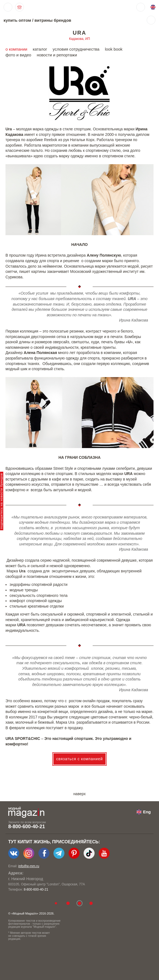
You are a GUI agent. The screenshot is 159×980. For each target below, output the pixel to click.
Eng (147, 812)
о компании (16, 49)
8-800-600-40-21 (27, 827)
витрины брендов (53, 20)
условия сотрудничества (76, 49)
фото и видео (18, 55)
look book (114, 49)
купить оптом (17, 20)
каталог (40, 49)
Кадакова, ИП (79, 39)
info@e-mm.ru (29, 866)
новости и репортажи (57, 55)
